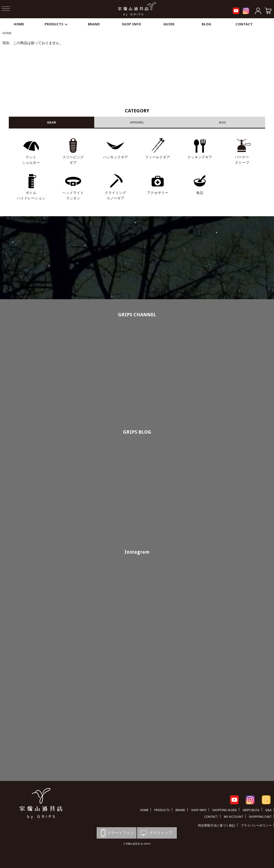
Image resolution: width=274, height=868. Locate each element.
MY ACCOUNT (234, 817)
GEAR (52, 122)
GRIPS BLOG (137, 432)
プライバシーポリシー (256, 825)
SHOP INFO (131, 24)
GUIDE (169, 24)
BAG (223, 122)
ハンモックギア (116, 157)
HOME (19, 24)
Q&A (268, 810)
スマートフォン (116, 833)
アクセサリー (158, 193)
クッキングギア (200, 157)
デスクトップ (156, 833)
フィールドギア (158, 157)
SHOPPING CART (260, 817)
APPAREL (137, 122)
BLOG (206, 24)
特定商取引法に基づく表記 (217, 825)
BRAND (94, 24)
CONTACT (244, 24)
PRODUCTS (56, 24)
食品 (200, 193)
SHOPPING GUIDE (224, 810)
